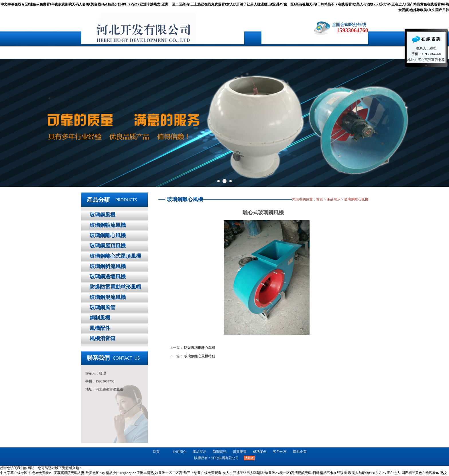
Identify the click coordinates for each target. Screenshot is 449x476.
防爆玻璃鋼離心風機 (200, 348)
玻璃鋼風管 (103, 308)
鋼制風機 (100, 318)
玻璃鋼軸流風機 (108, 225)
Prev (7, 123)
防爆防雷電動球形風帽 (115, 287)
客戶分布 (278, 51)
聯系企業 (314, 51)
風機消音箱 (103, 338)
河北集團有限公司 (225, 458)
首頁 (99, 51)
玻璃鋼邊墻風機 (108, 277)
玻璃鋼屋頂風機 (108, 246)
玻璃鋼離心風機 (108, 235)
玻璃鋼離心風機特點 (200, 356)
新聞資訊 (206, 51)
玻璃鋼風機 (103, 215)
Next (442, 123)
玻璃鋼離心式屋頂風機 (115, 256)
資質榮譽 (240, 452)
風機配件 (100, 328)
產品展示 (170, 51)
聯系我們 (98, 358)
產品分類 (98, 200)
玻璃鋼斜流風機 (108, 266)
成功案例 (242, 51)
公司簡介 (135, 51)
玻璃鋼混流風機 (108, 297)
